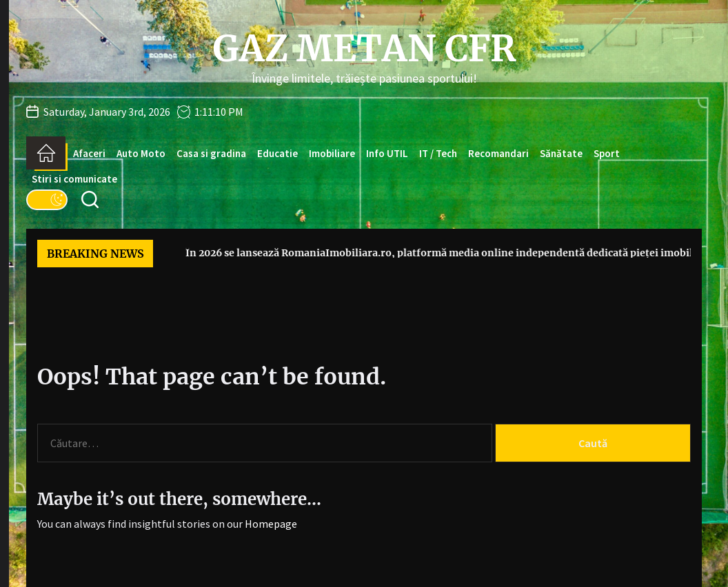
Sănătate (561, 153)
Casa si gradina (211, 153)
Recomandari (498, 153)
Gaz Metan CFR (364, 49)
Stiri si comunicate (74, 179)
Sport (607, 153)
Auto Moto (141, 153)
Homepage (271, 524)
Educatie (277, 153)
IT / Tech (438, 153)
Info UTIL (387, 153)
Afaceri (89, 153)
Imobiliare (332, 153)
